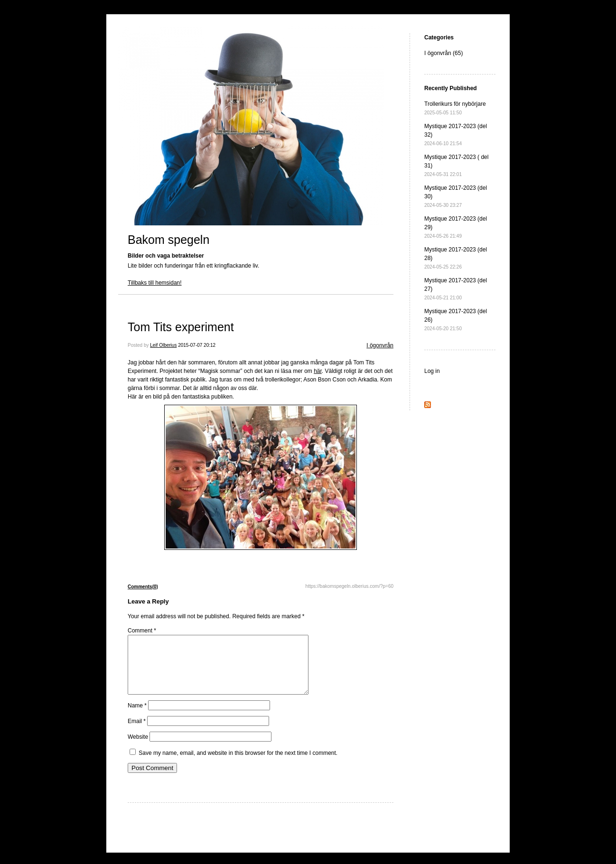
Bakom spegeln (168, 240)
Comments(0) (143, 587)
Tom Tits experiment (181, 327)
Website (138, 748)
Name (137, 717)
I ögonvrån (380, 345)
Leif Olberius (163, 345)
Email (137, 733)
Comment (142, 631)
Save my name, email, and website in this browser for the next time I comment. (238, 764)
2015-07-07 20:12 (197, 345)
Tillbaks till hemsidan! (155, 283)
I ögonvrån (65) (443, 53)
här (318, 371)
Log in (432, 371)
